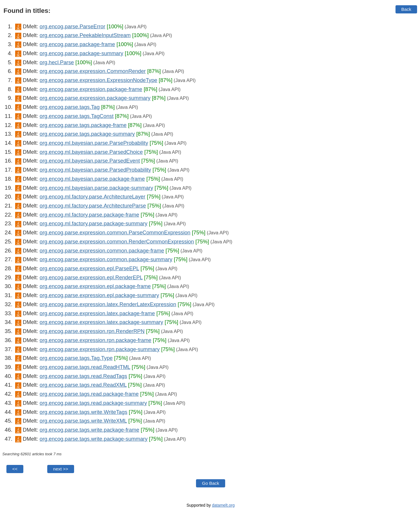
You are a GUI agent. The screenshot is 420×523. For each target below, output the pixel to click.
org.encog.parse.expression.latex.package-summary (101, 322)
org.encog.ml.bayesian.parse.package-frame (92, 179)
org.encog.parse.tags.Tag (70, 107)
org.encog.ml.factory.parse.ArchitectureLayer (93, 197)
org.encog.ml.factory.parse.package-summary (94, 223)
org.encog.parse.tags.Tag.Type (76, 358)
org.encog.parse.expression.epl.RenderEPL (91, 277)
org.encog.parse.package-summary (82, 53)
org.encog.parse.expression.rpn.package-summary (100, 349)
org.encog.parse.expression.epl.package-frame (95, 286)
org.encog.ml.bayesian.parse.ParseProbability (94, 143)
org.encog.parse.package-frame (77, 44)
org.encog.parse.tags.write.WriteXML (83, 421)
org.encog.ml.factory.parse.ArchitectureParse (93, 206)
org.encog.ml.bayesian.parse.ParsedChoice (91, 152)
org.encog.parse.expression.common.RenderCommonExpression (117, 242)
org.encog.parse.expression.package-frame (91, 89)
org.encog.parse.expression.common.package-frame (102, 251)
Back (406, 9)
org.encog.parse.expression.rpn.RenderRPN (92, 331)
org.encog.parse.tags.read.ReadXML (83, 385)
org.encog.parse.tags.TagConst (77, 116)
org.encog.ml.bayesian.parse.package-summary (96, 188)
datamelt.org (223, 505)
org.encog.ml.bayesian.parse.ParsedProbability (95, 170)
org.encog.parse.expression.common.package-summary (106, 259)
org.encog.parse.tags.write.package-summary (94, 439)
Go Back (210, 483)
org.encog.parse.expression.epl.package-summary (99, 295)
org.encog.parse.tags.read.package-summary (93, 403)
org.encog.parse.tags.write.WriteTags (84, 412)
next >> (61, 469)
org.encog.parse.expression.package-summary (95, 98)
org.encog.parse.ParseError (72, 26)
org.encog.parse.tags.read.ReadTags (83, 376)
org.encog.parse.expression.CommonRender (93, 71)
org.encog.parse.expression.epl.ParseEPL (89, 268)
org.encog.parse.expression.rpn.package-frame (96, 340)
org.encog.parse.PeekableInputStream (85, 35)
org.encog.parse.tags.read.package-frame (89, 394)
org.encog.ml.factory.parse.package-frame (89, 215)
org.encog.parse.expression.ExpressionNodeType (98, 80)
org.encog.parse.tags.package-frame (83, 125)
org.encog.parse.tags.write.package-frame (90, 430)
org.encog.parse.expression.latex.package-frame (97, 313)
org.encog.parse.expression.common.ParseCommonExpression (115, 232)
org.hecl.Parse (57, 62)
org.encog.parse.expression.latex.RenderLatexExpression (108, 304)
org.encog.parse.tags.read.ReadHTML (85, 367)
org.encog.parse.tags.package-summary (87, 134)
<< (15, 469)
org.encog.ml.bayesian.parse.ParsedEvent (90, 161)
